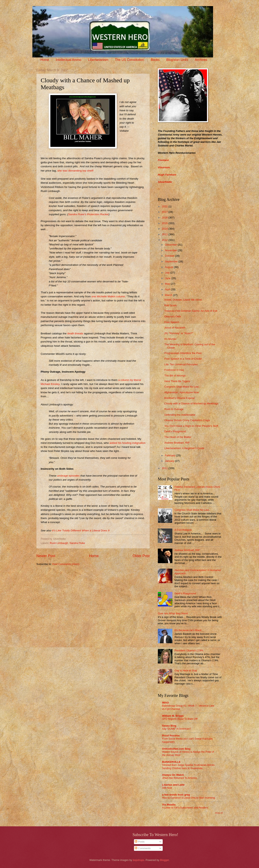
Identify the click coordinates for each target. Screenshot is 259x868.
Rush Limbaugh (59, 543)
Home (45, 60)
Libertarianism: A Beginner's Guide (184, 448)
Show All (219, 813)
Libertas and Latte (173, 785)
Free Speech (172, 322)
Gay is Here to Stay (186, 670)
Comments (143, 848)
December (171, 245)
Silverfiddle (165, 182)
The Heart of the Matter (178, 437)
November (171, 250)
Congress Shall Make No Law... (183, 387)
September (172, 261)
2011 (165, 468)
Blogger (165, 860)
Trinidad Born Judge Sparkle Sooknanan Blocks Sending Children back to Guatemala (188, 767)
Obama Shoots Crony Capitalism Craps (187, 420)
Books (155, 60)
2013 (165, 234)
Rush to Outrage (174, 409)
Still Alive (167, 788)
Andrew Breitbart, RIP (177, 443)
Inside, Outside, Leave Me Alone (183, 300)
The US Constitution (129, 60)
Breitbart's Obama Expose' (180, 398)
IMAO (166, 703)
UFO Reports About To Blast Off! (180, 719)
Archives (201, 60)
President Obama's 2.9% (189, 650)
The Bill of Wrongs (175, 376)
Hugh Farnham (167, 175)
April (168, 289)
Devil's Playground (175, 431)
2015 (165, 223)
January (170, 461)
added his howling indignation (127, 443)
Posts (140, 842)
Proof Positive (171, 736)
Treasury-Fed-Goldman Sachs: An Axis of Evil (191, 311)
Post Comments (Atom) (66, 564)
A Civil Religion (183, 530)
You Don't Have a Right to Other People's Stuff (191, 426)
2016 (165, 218)
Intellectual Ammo (69, 60)
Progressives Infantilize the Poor (183, 353)
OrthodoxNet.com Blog (176, 749)
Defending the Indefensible (180, 415)
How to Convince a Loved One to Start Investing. (189, 798)
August (169, 267)
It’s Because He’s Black (188, 630)
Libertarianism (98, 60)
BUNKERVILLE (171, 762)
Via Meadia (169, 805)
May (168, 284)
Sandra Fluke (77, 543)
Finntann (163, 160)
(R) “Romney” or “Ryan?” (179, 333)
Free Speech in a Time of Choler (183, 359)
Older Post (141, 556)
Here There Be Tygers (177, 381)
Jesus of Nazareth (175, 328)
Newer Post (46, 556)
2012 (165, 240)
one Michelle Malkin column (108, 296)
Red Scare (170, 305)
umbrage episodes (68, 476)
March (169, 295)
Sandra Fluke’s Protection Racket (88, 214)
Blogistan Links (177, 60)
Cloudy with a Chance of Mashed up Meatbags (191, 403)
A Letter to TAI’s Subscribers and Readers (185, 808)
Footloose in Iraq (174, 370)
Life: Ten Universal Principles (181, 364)
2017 (165, 212)
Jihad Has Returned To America (179, 778)
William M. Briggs (173, 716)
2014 (165, 229)
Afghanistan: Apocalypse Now (182, 392)
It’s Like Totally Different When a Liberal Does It (81, 530)
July (168, 273)
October (170, 256)
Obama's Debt (173, 316)
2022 (165, 206)
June (168, 278)
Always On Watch (173, 775)
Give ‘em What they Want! (173, 613)
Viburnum (164, 167)
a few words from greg (176, 795)
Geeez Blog (169, 726)
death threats (75, 333)
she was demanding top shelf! (76, 171)
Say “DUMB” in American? (177, 729)
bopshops (138, 860)
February (170, 455)
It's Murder (170, 339)
